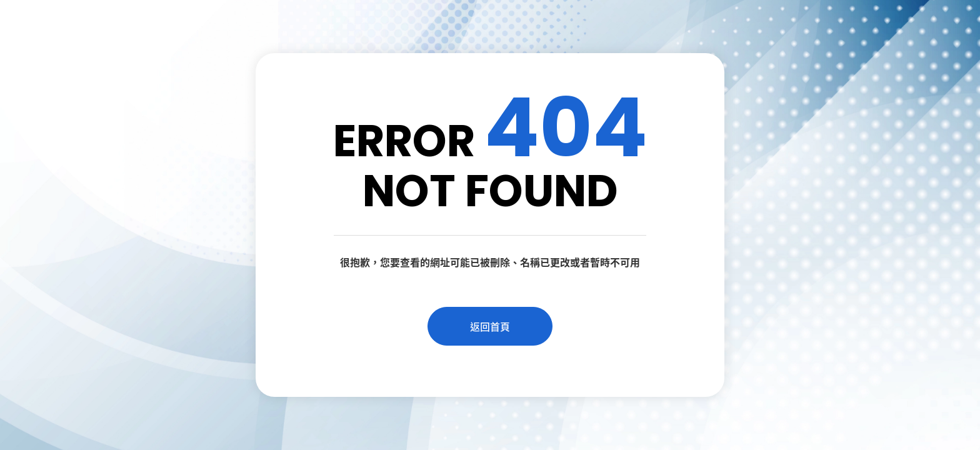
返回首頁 (490, 326)
